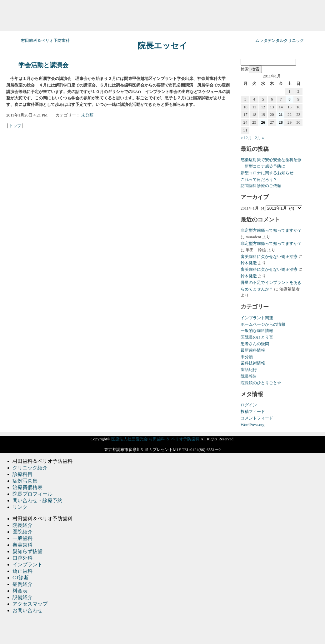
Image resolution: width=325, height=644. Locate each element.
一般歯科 (22, 538)
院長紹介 (22, 525)
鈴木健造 (249, 263)
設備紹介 (22, 597)
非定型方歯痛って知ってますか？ (271, 230)
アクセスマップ (30, 604)
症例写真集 (25, 481)
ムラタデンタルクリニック (280, 40)
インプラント (27, 565)
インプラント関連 (257, 318)
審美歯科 (22, 545)
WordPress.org (252, 425)
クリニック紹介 (30, 468)
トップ (15, 126)
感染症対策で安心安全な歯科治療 (271, 160)
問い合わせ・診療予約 (37, 500)
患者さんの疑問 (255, 344)
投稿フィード (253, 411)
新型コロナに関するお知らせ (267, 173)
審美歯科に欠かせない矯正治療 (269, 257)
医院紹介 (22, 532)
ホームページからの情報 (263, 324)
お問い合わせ (27, 610)
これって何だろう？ (259, 179)
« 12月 (246, 138)
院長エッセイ (162, 46)
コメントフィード (257, 418)
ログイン (249, 405)
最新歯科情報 (253, 350)
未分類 (87, 115)
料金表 (20, 591)
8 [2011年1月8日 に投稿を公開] (290, 99)
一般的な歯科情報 (257, 331)
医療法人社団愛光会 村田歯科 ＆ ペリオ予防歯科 (155, 439)
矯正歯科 (22, 571)
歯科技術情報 (253, 363)
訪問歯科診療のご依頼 (261, 186)
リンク (20, 507)
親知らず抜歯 (27, 551)
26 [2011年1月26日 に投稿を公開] (263, 122)
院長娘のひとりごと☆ (261, 383)
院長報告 (249, 376)
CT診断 (21, 578)
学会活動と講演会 (43, 65)
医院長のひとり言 (257, 337)
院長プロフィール (32, 494)
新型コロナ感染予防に (263, 166)
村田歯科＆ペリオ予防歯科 (45, 40)
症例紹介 (22, 584)
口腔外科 (22, 558)
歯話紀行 (249, 370)
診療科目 (22, 474)
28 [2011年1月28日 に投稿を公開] (281, 122)
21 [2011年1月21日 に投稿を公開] (281, 114)
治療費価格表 (27, 487)
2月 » (260, 138)
